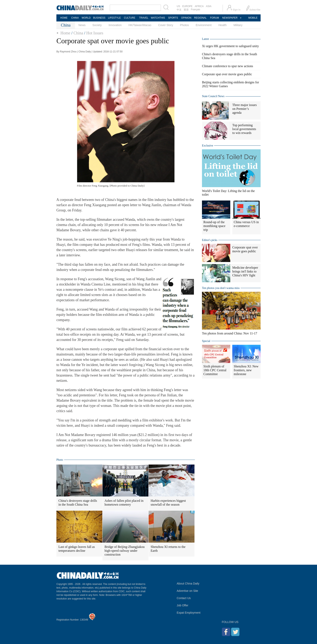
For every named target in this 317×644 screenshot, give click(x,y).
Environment (204, 25)
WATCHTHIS (158, 18)
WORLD (86, 18)
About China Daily (188, 584)
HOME (64, 18)
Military (238, 25)
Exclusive (208, 146)
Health (222, 25)
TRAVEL (144, 18)
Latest (205, 39)
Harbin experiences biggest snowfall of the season (168, 503)
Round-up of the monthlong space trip (214, 226)
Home (65, 33)
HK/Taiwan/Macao (140, 25)
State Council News (213, 96)
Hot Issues (95, 33)
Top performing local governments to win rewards (244, 129)
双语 (186, 10)
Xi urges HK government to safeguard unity (230, 46)
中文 (179, 10)
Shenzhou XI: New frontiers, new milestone (246, 370)
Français (195, 10)
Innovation (115, 25)
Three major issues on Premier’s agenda (245, 109)
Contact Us (184, 598)
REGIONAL (200, 18)
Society (97, 25)
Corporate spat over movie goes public (227, 74)
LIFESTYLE (114, 18)
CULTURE (130, 18)
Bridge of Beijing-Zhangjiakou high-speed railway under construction (125, 551)
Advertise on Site (187, 591)
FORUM (215, 18)
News (82, 25)
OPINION (186, 18)
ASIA (209, 6)
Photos (184, 25)
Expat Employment (189, 613)
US (178, 6)
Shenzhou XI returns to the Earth (168, 549)
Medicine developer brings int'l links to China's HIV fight (245, 271)
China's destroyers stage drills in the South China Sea (78, 503)
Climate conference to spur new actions (228, 66)
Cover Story (166, 25)
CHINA (75, 18)
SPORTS (173, 18)
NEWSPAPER (230, 18)
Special (206, 341)
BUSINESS (99, 18)
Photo (60, 460)
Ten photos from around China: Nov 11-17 (230, 333)
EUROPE (188, 6)
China (78, 33)
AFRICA (199, 6)
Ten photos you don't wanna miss (221, 288)
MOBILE (253, 18)
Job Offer (182, 605)
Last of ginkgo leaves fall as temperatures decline (77, 549)
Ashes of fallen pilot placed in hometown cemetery (124, 503)
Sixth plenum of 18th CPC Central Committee (215, 370)
